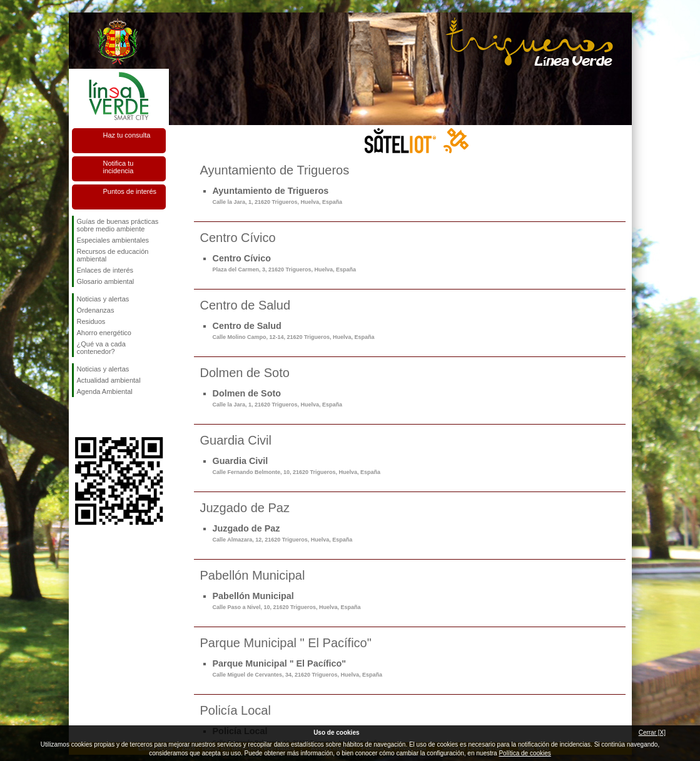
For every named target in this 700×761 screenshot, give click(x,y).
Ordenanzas (96, 310)
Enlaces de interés (105, 270)
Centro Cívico (285, 263)
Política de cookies (525, 753)
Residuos (91, 321)
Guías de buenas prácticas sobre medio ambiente (118, 225)
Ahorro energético (104, 333)
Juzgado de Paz (283, 533)
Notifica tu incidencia (119, 167)
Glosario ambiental (106, 281)
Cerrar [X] (652, 733)
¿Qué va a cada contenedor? (101, 348)
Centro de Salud (294, 330)
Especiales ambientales (113, 240)
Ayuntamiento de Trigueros (278, 195)
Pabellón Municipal (287, 601)
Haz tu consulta (127, 135)
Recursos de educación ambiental (113, 255)
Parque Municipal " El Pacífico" (298, 668)
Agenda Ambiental (105, 391)
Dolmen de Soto (278, 398)
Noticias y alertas (103, 299)
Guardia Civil (297, 466)
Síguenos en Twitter (100, 417)
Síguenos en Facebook (79, 417)
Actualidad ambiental (109, 380)
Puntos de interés (130, 191)
